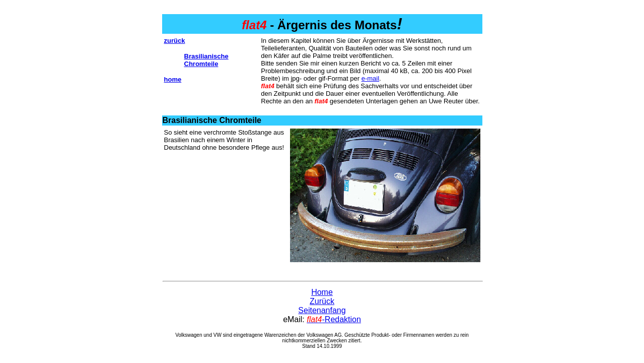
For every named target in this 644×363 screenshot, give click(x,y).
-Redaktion (334, 319)
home (173, 79)
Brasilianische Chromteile (206, 60)
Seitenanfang (322, 310)
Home (322, 292)
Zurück (322, 301)
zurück (175, 41)
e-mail (370, 78)
